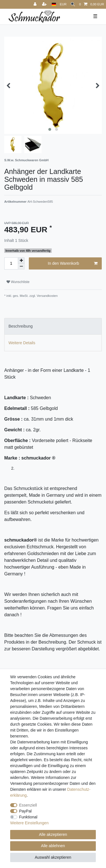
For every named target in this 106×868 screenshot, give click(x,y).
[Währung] (63, 4)
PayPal (25, 811)
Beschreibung (21, 326)
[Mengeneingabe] (11, 263)
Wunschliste (18, 282)
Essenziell (28, 805)
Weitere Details (22, 343)
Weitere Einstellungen (29, 823)
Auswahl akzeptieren (53, 857)
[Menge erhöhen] (21, 260)
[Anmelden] (36, 4)
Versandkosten (47, 296)
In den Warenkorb (73, 264)
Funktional (28, 817)
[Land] (54, 4)
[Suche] (73, 4)
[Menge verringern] (21, 267)
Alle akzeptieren (53, 834)
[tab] (53, 326)
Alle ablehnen (53, 846)
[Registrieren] (45, 4)
